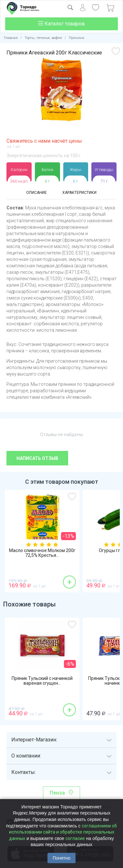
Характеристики (79, 193)
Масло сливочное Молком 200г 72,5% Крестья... (42, 553)
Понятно (61, 858)
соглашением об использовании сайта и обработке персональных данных (63, 832)
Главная (11, 38)
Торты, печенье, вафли (43, 38)
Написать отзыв (37, 458)
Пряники (77, 38)
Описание (36, 193)
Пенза (57, 793)
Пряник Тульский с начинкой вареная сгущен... (42, 681)
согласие (75, 838)
